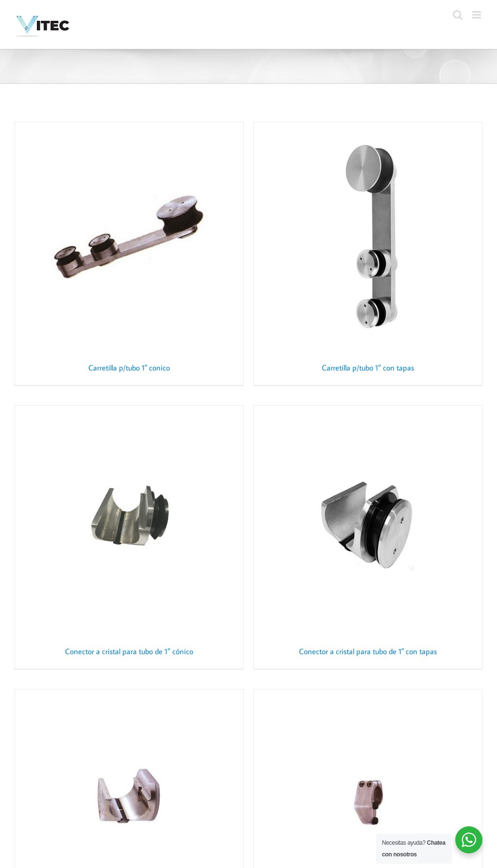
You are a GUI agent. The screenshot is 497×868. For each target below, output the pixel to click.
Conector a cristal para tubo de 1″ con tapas (368, 651)
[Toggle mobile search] (458, 15)
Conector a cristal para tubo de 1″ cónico (129, 651)
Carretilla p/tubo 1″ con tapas (368, 368)
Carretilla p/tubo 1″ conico (129, 368)
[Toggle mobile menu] (477, 15)
